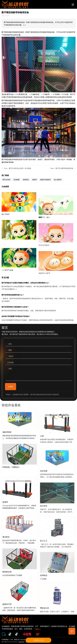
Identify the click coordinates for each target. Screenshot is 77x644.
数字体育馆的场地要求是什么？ (39, 298)
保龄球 (35, 180)
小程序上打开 (39, 640)
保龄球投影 (20, 447)
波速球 (20, 517)
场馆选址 (26, 180)
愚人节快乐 (20, 222)
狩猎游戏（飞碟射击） (20, 482)
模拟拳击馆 (20, 584)
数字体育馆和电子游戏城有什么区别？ (39, 309)
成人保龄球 (58, 180)
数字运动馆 (6, 180)
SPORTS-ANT (18, 4)
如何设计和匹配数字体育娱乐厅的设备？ (39, 318)
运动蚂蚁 (17, 180)
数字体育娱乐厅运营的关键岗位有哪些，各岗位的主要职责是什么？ (39, 286)
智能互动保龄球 (45, 180)
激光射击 (20, 552)
